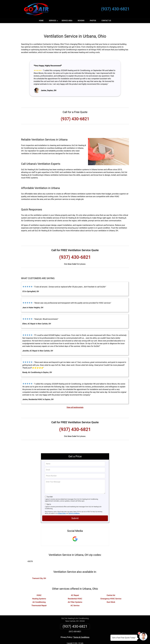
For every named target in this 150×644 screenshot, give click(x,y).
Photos (93, 21)
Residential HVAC (75, 592)
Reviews (81, 21)
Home (41, 21)
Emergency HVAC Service (111, 592)
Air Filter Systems (75, 595)
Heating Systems (39, 592)
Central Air (111, 589)
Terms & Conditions (74, 507)
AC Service (75, 599)
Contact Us (106, 21)
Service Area (67, 21)
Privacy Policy (62, 507)
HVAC (39, 589)
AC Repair (75, 589)
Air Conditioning (39, 595)
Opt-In (49, 498)
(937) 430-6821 (115, 9)
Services (54, 21)
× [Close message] (136, 636)
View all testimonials (75, 401)
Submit (75, 512)
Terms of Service (92, 639)
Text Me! (50, 490)
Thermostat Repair (39, 599)
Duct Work (111, 595)
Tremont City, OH (39, 572)
